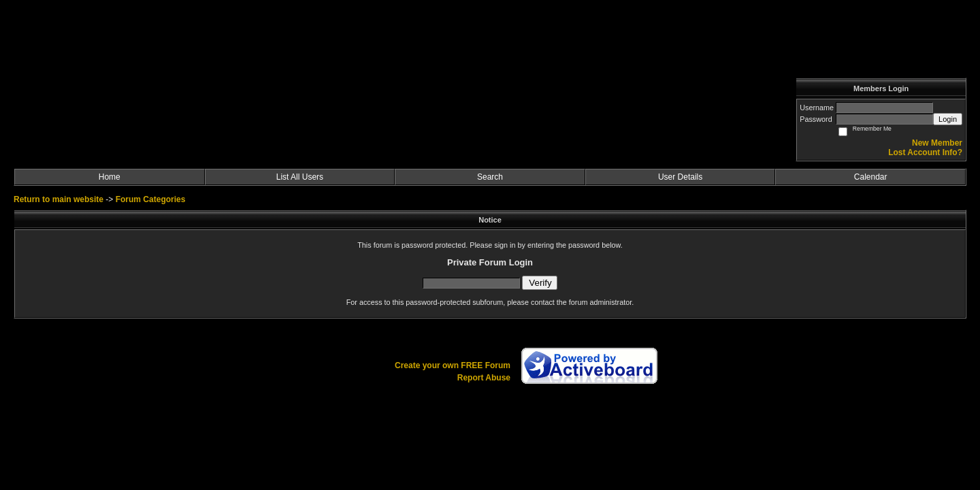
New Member (937, 143)
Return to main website (60, 199)
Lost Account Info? (925, 152)
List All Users (300, 177)
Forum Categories (151, 199)
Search (490, 177)
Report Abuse (484, 378)
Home (110, 177)
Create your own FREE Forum (453, 365)
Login (948, 119)
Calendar (871, 177)
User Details (680, 177)
